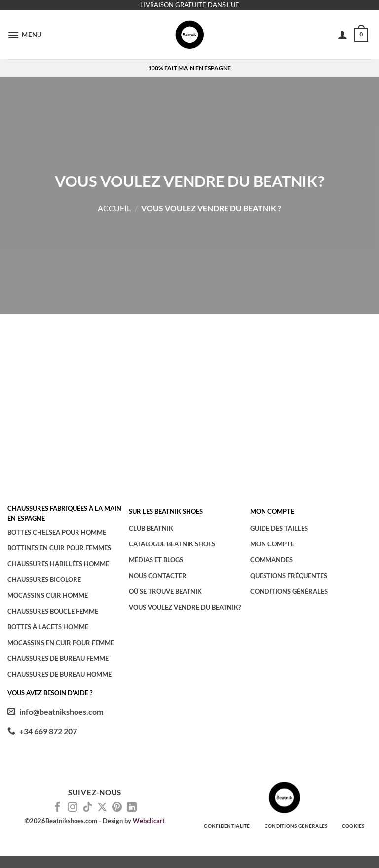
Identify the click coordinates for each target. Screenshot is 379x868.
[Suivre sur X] (102, 808)
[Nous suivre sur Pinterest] (117, 808)
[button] (25, 35)
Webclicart (149, 821)
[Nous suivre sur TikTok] (87, 808)
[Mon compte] (342, 35)
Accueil (114, 208)
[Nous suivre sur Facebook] (58, 808)
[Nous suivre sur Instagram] (73, 808)
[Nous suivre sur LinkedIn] (132, 808)
